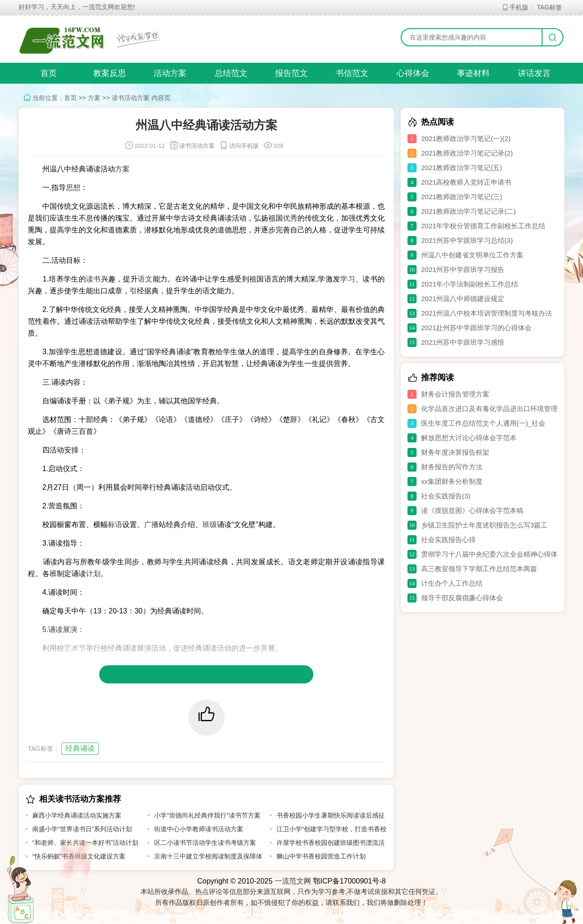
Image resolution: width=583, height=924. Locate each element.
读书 (93, 279)
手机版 (515, 7)
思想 (73, 188)
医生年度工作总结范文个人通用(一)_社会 (483, 423)
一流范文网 (293, 881)
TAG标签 (549, 7)
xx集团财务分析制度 (452, 481)
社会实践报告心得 (448, 540)
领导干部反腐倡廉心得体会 (462, 598)
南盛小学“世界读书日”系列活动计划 (82, 829)
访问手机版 (239, 146)
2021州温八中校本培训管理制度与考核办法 (487, 313)
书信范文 (352, 73)
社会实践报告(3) (446, 496)
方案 (94, 98)
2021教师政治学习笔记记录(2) (467, 153)
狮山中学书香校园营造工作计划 (321, 856)
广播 (151, 525)
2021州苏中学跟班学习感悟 (463, 342)
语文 (145, 279)
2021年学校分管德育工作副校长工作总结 (483, 226)
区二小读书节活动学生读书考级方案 (205, 843)
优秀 (290, 218)
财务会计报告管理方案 (455, 394)
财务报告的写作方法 (452, 467)
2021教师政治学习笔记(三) (462, 197)
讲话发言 (534, 73)
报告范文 (291, 73)
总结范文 (231, 73)
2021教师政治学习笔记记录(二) (468, 211)
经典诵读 (80, 748)
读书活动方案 (131, 98)
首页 (49, 73)
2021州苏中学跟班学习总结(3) (467, 240)
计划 (93, 574)
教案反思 (110, 73)
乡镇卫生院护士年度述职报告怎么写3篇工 (484, 525)
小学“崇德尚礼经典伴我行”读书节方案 (207, 815)
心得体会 (413, 73)
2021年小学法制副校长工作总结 (470, 284)
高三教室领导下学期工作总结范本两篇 (479, 569)
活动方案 (170, 73)
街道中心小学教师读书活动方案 (199, 829)
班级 (210, 525)
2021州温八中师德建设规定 (463, 299)
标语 (115, 525)
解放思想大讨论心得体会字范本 (469, 438)
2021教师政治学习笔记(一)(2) (466, 138)
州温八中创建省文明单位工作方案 (472, 255)
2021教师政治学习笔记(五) (462, 168)
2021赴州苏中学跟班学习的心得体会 (476, 328)
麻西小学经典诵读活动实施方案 (77, 815)
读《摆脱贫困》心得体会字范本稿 (472, 510)
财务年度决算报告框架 (455, 452)
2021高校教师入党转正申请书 (466, 182)
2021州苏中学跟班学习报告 (463, 269)
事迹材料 (473, 73)
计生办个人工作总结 (452, 583)
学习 (348, 279)
